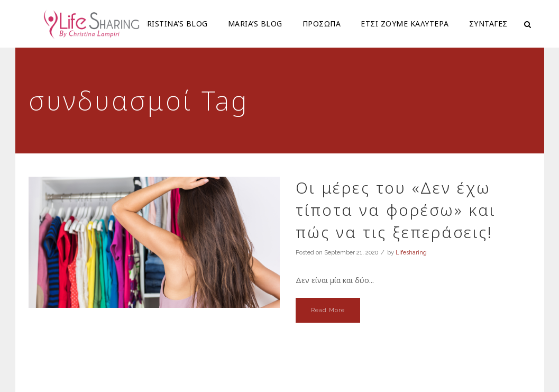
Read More (328, 310)
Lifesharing (411, 253)
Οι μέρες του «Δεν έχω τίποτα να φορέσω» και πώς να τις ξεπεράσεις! (396, 210)
